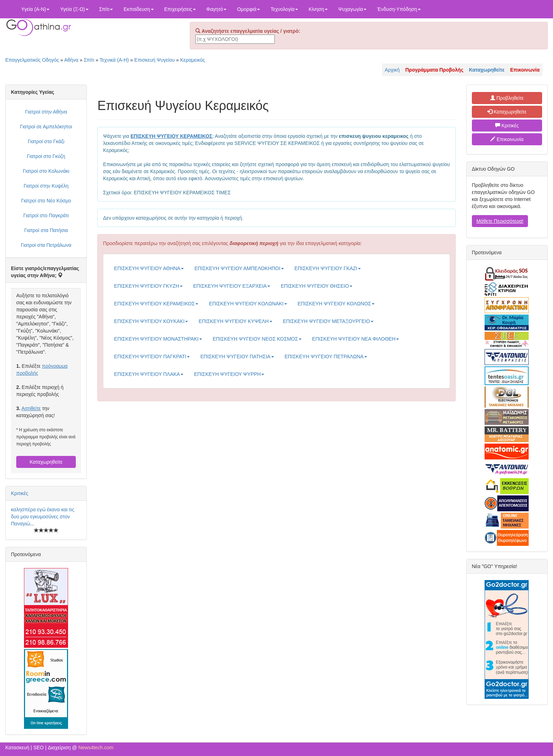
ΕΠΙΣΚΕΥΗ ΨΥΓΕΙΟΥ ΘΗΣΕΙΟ (317, 286)
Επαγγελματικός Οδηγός (32, 60)
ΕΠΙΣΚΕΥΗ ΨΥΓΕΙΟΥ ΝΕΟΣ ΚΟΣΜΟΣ (257, 339)
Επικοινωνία (507, 139)
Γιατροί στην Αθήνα (46, 112)
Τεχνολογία (284, 9)
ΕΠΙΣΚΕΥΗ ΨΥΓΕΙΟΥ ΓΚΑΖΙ (328, 268)
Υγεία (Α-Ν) (35, 9)
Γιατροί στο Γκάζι (46, 141)
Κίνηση (318, 9)
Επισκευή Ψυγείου (154, 60)
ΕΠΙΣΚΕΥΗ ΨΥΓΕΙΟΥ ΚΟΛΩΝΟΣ (336, 304)
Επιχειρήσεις (180, 9)
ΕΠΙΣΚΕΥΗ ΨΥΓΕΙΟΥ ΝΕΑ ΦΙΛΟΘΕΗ (356, 339)
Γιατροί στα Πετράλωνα (46, 245)
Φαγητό (216, 9)
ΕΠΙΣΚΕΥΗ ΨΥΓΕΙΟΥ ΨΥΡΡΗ (229, 374)
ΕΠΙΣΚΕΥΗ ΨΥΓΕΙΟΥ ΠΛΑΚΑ (149, 374)
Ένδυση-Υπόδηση (399, 9)
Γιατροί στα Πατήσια (46, 230)
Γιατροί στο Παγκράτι (46, 215)
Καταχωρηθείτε (46, 462)
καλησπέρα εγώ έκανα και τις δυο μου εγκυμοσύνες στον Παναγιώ (43, 517)
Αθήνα (71, 60)
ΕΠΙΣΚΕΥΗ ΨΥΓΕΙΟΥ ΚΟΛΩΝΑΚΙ (248, 304)
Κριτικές (20, 493)
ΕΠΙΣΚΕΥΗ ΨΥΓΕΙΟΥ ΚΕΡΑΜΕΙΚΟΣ (156, 304)
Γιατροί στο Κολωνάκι (46, 171)
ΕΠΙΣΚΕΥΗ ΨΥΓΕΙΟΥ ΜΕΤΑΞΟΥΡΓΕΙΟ (328, 321)
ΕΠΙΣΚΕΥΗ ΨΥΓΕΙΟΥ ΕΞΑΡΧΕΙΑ (232, 286)
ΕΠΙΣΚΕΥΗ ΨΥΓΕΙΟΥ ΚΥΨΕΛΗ (235, 321)
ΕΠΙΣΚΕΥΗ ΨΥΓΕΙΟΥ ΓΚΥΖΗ (148, 286)
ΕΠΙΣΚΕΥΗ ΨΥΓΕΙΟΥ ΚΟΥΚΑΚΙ (151, 321)
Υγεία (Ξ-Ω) (74, 9)
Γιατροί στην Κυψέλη (46, 186)
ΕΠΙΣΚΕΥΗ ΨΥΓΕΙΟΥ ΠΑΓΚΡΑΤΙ (152, 356)
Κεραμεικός (193, 60)
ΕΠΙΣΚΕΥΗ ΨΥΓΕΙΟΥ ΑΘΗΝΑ (149, 268)
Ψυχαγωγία (353, 9)
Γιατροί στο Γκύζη (46, 156)
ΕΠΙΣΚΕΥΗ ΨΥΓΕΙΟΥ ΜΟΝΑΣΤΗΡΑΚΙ (158, 339)
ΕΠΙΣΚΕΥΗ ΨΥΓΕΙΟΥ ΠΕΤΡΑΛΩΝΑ (326, 356)
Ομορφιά (248, 9)
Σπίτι (106, 9)
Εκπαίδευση (138, 9)
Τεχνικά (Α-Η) (114, 60)
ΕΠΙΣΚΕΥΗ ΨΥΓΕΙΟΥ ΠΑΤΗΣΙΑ (237, 356)
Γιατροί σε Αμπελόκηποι (46, 127)
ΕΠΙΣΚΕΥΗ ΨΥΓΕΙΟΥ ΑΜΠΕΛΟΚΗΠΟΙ (239, 268)
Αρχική (392, 70)
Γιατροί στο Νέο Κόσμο (46, 201)
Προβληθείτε (507, 98)
